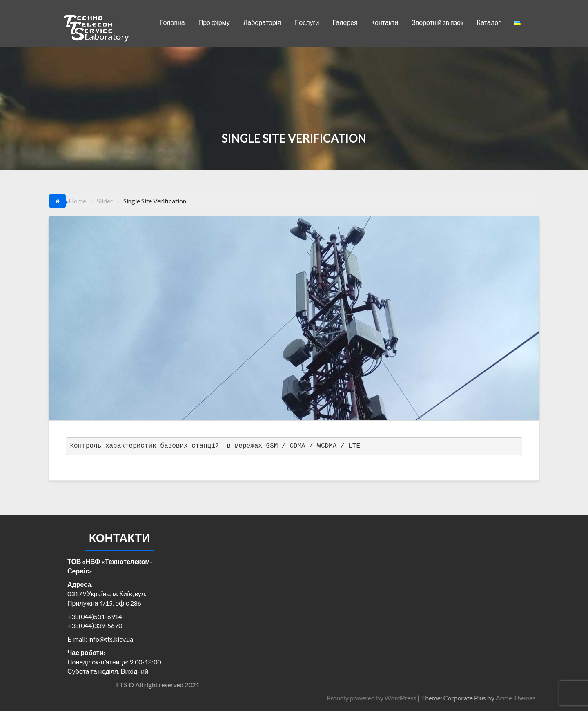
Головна (173, 22)
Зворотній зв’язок (438, 22)
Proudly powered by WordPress (461, 698)
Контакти (385, 22)
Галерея (345, 22)
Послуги (307, 22)
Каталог (489, 22)
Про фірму (214, 22)
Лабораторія (262, 22)
